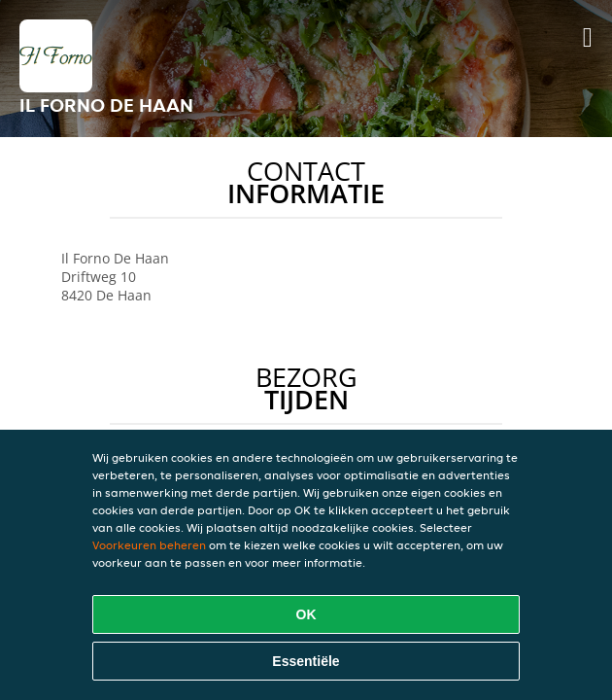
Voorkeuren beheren (149, 545)
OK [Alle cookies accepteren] (306, 614)
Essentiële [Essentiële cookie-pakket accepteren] (306, 661)
